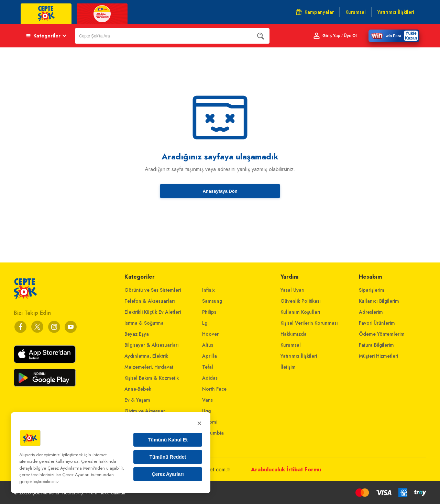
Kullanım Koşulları (300, 312)
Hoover (210, 334)
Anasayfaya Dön (220, 191)
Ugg (206, 411)
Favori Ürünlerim (377, 323)
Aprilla (210, 356)
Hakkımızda (294, 334)
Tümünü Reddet (168, 457)
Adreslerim (371, 312)
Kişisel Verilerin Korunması (309, 323)
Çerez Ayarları (168, 474)
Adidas (210, 378)
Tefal (208, 367)
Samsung (212, 301)
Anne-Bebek (138, 389)
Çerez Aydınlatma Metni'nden (76, 468)
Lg (205, 323)
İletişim (288, 367)
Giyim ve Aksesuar (145, 411)
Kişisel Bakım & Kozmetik (152, 378)
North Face (214, 389)
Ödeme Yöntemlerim (382, 334)
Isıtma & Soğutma (144, 323)
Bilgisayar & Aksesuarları (152, 345)
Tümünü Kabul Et (168, 440)
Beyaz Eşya (137, 334)
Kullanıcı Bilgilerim (379, 301)
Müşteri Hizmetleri (378, 356)
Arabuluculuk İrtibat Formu (286, 469)
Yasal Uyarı (293, 290)
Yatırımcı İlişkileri (299, 356)
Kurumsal (291, 345)
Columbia (213, 433)
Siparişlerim (372, 290)
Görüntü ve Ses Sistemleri (153, 290)
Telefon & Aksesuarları (150, 301)
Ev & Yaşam (137, 400)
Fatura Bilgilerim (376, 345)
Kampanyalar (315, 12)
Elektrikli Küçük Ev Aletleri (153, 312)
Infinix (208, 290)
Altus (208, 345)
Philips (209, 312)
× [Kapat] (199, 423)
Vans (207, 400)
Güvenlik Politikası (301, 301)
